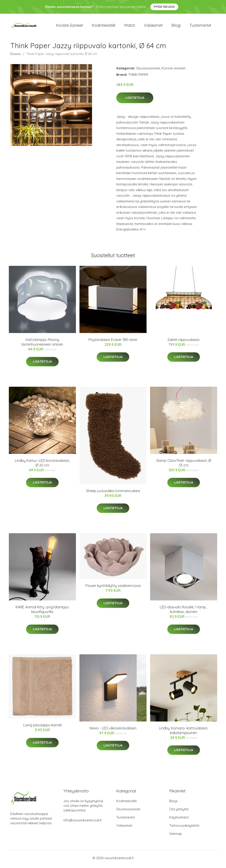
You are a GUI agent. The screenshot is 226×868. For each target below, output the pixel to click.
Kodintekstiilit (104, 26)
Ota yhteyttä (179, 812)
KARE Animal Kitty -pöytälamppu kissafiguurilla (42, 612)
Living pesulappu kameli (42, 727)
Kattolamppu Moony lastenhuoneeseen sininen (42, 344)
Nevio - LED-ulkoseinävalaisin (113, 730)
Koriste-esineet (70, 26)
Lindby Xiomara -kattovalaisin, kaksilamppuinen (184, 733)
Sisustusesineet (148, 70)
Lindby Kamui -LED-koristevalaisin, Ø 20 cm (42, 465)
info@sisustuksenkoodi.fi (83, 823)
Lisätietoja (135, 100)
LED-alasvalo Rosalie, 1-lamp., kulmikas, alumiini (184, 612)
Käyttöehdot (179, 820)
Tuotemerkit (200, 26)
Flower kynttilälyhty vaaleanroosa (113, 588)
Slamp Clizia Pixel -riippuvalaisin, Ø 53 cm (184, 465)
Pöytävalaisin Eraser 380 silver (113, 342)
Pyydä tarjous (164, 7)
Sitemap (176, 836)
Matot (130, 26)
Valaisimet (153, 26)
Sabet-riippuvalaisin (184, 342)
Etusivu (16, 56)
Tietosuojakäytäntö (184, 828)
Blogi (176, 26)
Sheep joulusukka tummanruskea (113, 493)
